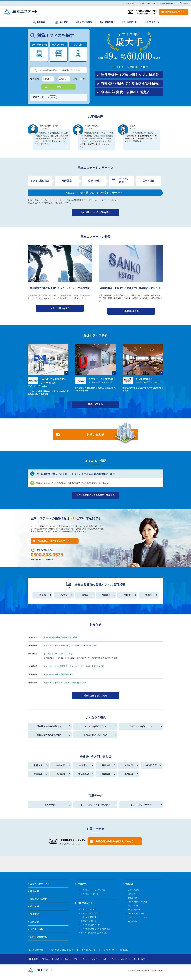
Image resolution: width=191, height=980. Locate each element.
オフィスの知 (133, 890)
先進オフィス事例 (39, 899)
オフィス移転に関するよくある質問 (95, 933)
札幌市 (64, 595)
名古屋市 (106, 595)
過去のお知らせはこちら (95, 696)
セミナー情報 (37, 929)
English (184, 3)
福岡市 (149, 595)
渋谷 (84, 959)
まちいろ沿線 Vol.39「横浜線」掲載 (58, 674)
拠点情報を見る (131, 311)
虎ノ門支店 (151, 765)
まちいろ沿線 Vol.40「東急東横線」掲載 (60, 637)
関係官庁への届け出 (89, 921)
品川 (114, 959)
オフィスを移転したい (95, 726)
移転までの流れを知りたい (50, 735)
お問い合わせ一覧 (148, 3)
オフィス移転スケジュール (91, 913)
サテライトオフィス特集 (138, 917)
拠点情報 (131, 3)
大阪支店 (106, 774)
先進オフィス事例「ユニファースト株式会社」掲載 (65, 683)
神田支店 (38, 774)
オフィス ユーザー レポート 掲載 (58, 654)
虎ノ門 (95, 959)
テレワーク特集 (134, 910)
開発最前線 (133, 898)
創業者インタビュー (136, 913)
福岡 (143, 959)
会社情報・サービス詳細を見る (95, 212)
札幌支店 (38, 765)
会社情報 (34, 906)
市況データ (50, 805)
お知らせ (34, 922)
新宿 (75, 959)
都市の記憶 (133, 921)
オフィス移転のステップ (90, 925)
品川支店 (61, 774)
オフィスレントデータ (141, 805)
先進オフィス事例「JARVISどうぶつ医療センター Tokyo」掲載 (70, 646)
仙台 (66, 959)
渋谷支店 (129, 765)
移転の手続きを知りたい (95, 735)
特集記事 (129, 884)
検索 (59, 87)
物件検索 (34, 891)
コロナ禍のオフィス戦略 (138, 902)
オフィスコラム (134, 906)
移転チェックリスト (89, 909)
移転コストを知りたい (141, 726)
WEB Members (167, 3)
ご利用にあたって (88, 950)
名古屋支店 (83, 774)
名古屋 (124, 959)
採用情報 (34, 914)
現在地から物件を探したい (50, 726)
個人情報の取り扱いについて (62, 950)
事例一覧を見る (95, 404)
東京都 (42, 595)
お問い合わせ (95, 435)
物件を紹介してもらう (176, 12)
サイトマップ (109, 950)
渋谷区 (53, 97)
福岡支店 (129, 774)
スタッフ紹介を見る (60, 308)
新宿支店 (106, 765)
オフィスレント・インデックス (95, 805)
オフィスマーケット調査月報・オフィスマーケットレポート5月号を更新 (74, 666)
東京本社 (83, 765)
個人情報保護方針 (36, 950)
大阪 (134, 959)
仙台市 (85, 595)
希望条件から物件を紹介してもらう (55, 541)
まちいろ (132, 894)
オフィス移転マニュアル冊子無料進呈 (95, 929)
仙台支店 (61, 765)
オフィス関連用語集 (89, 917)
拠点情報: (34, 959)
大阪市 (127, 595)
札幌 (57, 959)
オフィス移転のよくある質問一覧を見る (95, 495)
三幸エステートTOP (40, 884)
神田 (105, 959)
